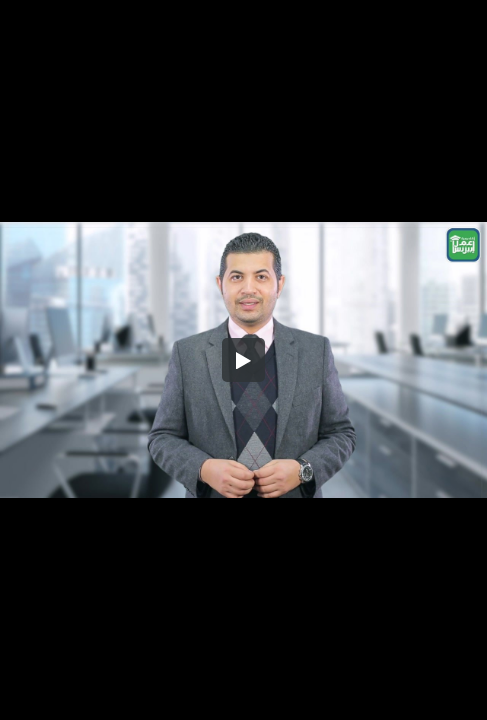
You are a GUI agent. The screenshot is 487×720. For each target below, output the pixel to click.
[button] (244, 360)
